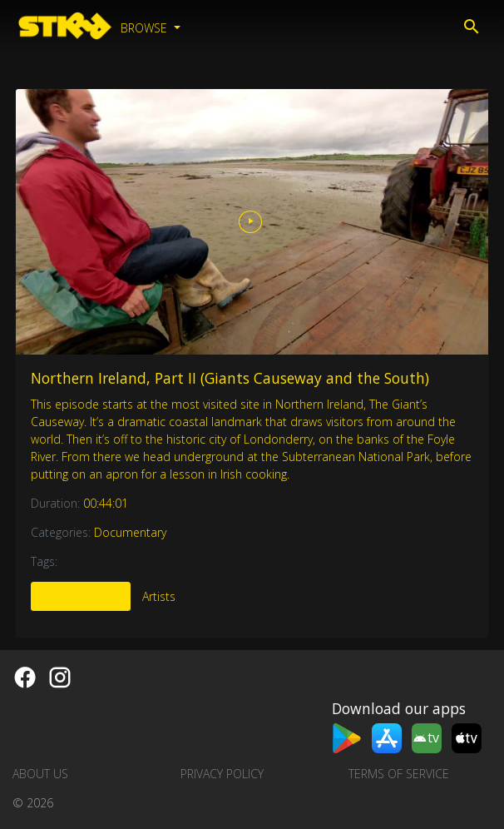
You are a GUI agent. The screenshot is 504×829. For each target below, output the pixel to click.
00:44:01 (106, 503)
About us (40, 774)
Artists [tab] (159, 596)
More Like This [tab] (81, 596)
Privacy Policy (222, 774)
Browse (146, 28)
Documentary (130, 532)
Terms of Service (399, 774)
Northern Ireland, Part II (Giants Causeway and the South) (230, 378)
